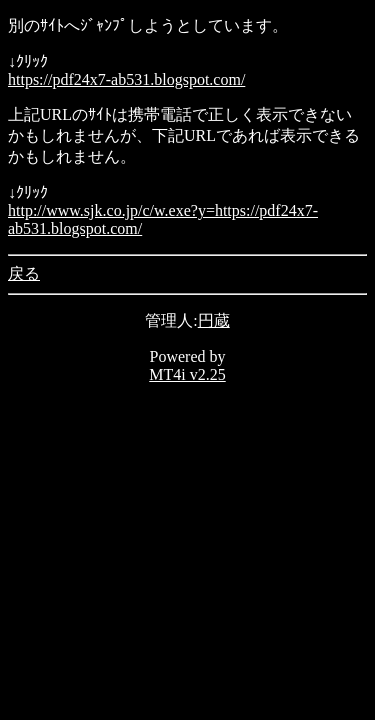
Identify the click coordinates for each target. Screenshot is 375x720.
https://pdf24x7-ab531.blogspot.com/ (126, 79)
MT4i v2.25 (187, 374)
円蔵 (214, 320)
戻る (24, 273)
